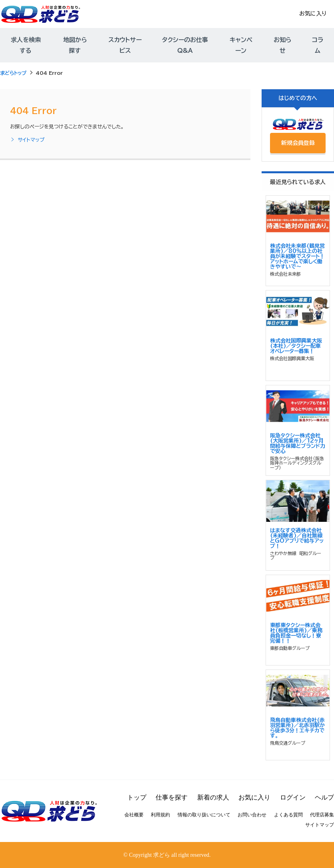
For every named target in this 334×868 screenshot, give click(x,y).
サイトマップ (27, 140)
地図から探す (75, 45)
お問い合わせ (252, 815)
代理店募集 (322, 815)
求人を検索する (26, 45)
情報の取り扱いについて (204, 815)
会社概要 (134, 815)
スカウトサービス (125, 45)
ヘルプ (324, 797)
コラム (318, 45)
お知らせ (282, 45)
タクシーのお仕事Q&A (185, 45)
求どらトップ (13, 73)
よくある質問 (288, 815)
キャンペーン (241, 45)
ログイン (293, 797)
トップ (137, 797)
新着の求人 (213, 797)
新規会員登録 (298, 143)
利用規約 (160, 815)
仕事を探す (172, 797)
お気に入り (313, 14)
